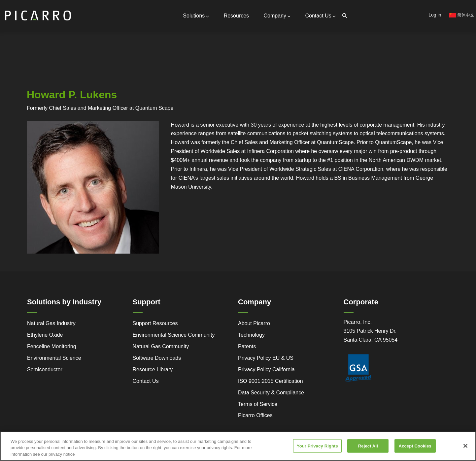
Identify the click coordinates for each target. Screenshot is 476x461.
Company (277, 16)
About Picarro (254, 323)
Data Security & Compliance (271, 393)
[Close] (465, 448)
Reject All (368, 449)
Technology (251, 335)
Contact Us (321, 16)
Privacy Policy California (266, 369)
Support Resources (155, 323)
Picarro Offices (255, 415)
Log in (435, 15)
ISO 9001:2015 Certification (271, 381)
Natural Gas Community (161, 346)
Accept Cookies (415, 449)
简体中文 (462, 15)
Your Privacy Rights (317, 449)
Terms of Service (258, 404)
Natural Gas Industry (51, 323)
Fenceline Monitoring (52, 346)
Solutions (196, 16)
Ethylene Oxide (45, 335)
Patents (247, 346)
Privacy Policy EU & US (266, 358)
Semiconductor (45, 369)
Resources (236, 16)
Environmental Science (54, 358)
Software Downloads (157, 358)
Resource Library (153, 369)
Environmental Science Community (174, 335)
